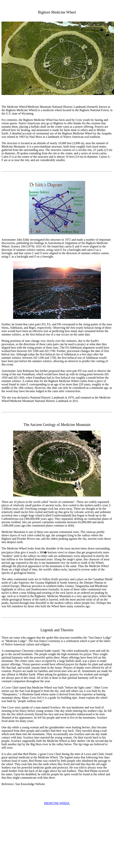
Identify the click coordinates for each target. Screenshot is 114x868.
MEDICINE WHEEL (57, 803)
